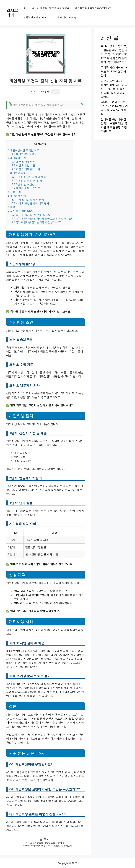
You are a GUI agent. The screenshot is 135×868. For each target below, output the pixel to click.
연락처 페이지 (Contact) (36, 17)
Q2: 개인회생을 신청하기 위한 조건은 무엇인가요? (42, 218)
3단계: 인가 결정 (23, 184)
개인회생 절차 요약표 (26, 188)
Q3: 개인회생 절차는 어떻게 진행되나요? (37, 222)
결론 (12, 207)
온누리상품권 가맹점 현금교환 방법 (47, 842)
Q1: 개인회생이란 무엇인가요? (31, 215)
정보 (46, 839)
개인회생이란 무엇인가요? (24, 150)
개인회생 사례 (17, 196)
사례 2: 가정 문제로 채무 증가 (30, 203)
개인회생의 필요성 (24, 154)
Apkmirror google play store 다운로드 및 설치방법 (47, 846)
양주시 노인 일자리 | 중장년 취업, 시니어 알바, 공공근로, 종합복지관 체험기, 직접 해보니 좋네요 (114, 89)
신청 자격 (14, 192)
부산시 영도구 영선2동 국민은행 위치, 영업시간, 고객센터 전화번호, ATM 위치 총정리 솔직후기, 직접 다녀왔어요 (114, 54)
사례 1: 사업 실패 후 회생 (28, 200)
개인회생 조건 (17, 158)
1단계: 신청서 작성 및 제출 (29, 177)
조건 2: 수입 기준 (23, 165)
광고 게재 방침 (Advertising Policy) (50, 8)
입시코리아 (12, 13)
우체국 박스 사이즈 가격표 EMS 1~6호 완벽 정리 (114, 71)
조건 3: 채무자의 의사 (26, 169)
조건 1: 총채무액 (23, 162)
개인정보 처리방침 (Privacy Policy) (93, 8)
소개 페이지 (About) (65, 17)
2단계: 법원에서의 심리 (27, 180)
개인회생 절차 (17, 173)
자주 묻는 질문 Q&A (20, 211)
